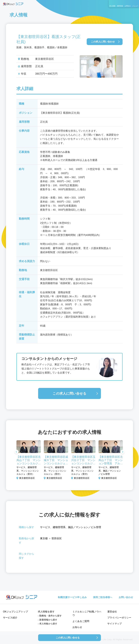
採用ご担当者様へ (103, 597)
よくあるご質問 (81, 621)
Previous (16, 452)
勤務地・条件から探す (51, 616)
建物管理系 (59, 527)
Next (123, 452)
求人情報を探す (46, 612)
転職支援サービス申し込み (72, 597)
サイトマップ (114, 624)
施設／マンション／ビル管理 (85, 527)
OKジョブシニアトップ (15, 612)
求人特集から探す (48, 624)
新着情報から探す (48, 620)
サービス (45, 527)
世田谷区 (57, 538)
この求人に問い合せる (69, 394)
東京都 (44, 538)
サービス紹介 (10, 618)
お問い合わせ (126, 597)
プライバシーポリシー (119, 618)
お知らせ (77, 627)
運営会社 (112, 612)
